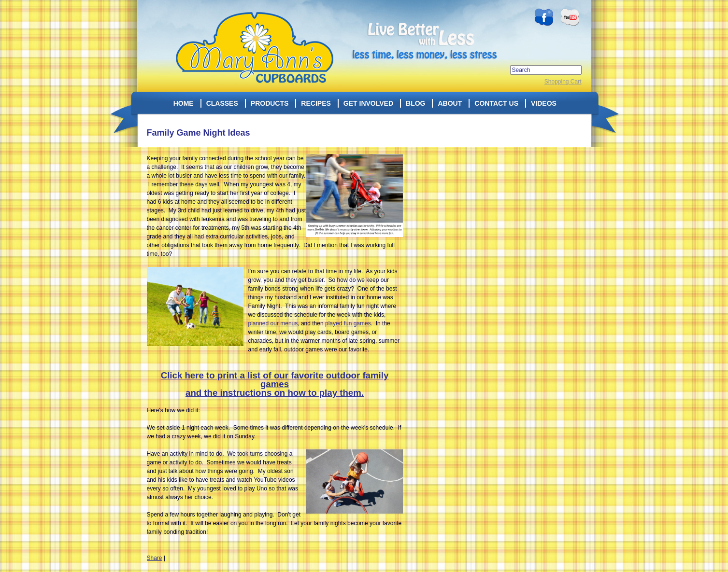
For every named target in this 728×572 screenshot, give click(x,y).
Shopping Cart (563, 82)
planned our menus (273, 323)
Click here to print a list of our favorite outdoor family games (275, 380)
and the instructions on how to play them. (275, 393)
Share (155, 558)
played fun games (348, 323)
